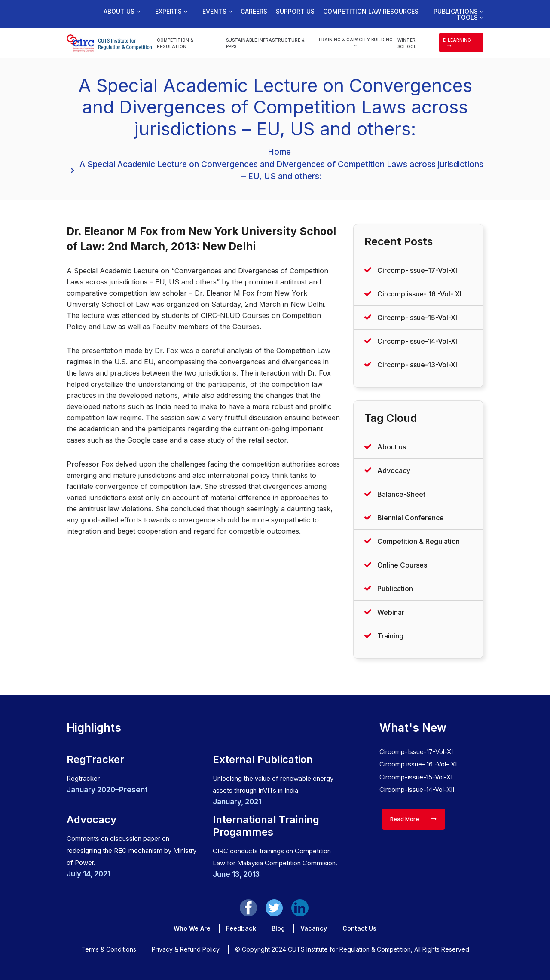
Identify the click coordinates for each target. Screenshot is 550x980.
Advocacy (394, 470)
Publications (458, 12)
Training (390, 636)
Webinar (391, 612)
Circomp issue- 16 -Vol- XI (419, 294)
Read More (413, 819)
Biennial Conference (411, 518)
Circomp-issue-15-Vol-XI (417, 318)
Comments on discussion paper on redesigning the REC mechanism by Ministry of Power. (131, 850)
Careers (254, 12)
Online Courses (402, 565)
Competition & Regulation (175, 43)
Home (279, 152)
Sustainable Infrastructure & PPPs (265, 43)
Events (217, 12)
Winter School (407, 43)
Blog (278, 928)
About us (122, 12)
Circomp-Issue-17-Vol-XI (417, 270)
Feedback (241, 928)
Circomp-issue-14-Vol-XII (418, 341)
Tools (470, 18)
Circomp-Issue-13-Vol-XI (417, 365)
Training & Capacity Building (355, 42)
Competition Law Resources (371, 12)
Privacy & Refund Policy (186, 949)
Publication (395, 589)
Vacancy (314, 928)
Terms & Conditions (109, 949)
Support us (295, 12)
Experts (171, 12)
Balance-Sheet (401, 494)
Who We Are (192, 928)
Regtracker (83, 778)
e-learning (457, 43)
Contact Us (359, 928)
